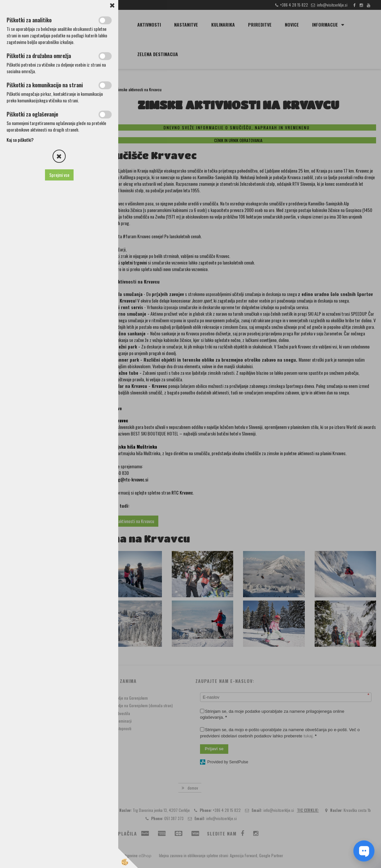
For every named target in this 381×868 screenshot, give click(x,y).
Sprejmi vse (59, 175)
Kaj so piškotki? (20, 140)
